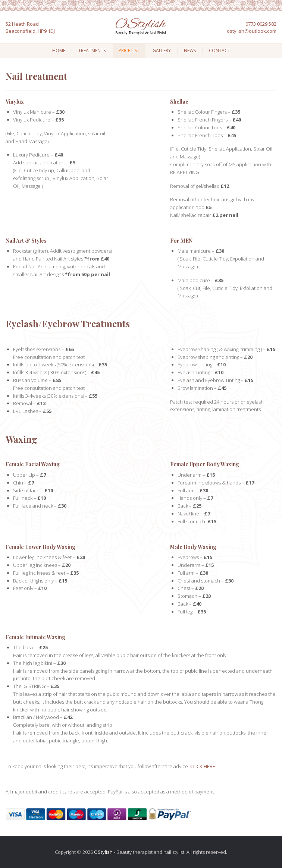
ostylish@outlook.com (252, 31)
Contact (220, 50)
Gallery (162, 50)
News (190, 50)
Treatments (92, 50)
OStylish (103, 852)
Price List (129, 50)
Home (59, 50)
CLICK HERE (203, 766)
